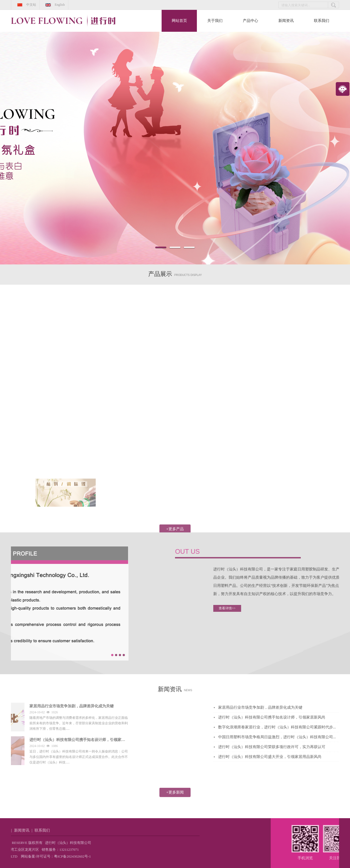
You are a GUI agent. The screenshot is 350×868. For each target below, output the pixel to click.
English (54, 5)
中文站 (25, 5)
